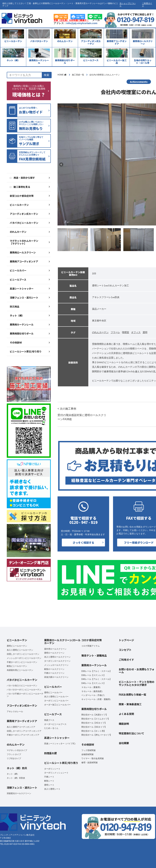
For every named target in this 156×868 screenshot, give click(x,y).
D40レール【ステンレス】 (93, 683)
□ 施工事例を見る (20, 187)
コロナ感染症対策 (92, 640)
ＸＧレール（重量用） (92, 687)
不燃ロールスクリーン (54, 673)
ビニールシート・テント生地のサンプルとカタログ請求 (137, 683)
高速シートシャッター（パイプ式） (60, 744)
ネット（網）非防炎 (16, 778)
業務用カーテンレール (22, 324)
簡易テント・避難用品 (94, 655)
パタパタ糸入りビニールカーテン (22, 686)
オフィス (136, 332)
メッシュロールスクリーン (56, 665)
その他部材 (16, 342)
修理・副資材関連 (90, 763)
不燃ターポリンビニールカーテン (22, 662)
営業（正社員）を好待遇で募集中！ (71, 20)
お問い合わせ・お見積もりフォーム (137, 671)
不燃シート (49, 777)
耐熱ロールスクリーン (54, 669)
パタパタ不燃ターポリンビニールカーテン (25, 695)
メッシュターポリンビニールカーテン (24, 658)
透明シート (49, 785)
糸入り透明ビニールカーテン (20, 650)
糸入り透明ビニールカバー (56, 697)
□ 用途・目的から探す (22, 178)
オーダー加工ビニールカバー (57, 705)
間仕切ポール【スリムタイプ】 (96, 719)
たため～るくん (51, 728)
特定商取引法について (131, 733)
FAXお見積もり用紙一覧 (132, 694)
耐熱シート (49, 781)
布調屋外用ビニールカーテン (20, 670)
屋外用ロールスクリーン (55, 649)
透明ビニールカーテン (17, 646)
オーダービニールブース (55, 724)
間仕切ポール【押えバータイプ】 (97, 735)
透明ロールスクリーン (54, 653)
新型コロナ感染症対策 (22, 196)
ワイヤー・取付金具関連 (93, 758)
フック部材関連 (88, 750)
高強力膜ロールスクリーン (56, 677)
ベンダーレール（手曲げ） (94, 695)
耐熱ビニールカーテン (17, 666)
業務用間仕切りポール (22, 333)
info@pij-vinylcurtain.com (82, 23)
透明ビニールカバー (53, 693)
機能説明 (124, 724)
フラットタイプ (14, 754)
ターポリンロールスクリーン (57, 661)
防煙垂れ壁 (51, 753)
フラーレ (115, 332)
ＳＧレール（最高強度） (93, 691)
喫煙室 (126, 332)
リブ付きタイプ (14, 758)
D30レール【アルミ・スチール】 (96, 671)
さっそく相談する (83, 542)
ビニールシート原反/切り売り (26, 351)
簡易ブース (49, 720)
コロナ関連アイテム (91, 646)
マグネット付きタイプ (17, 750)
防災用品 (15, 307)
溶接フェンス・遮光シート (24, 298)
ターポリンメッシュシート (56, 773)
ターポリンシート (52, 769)
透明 (145, 332)
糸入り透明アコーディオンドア (21, 727)
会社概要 (124, 743)
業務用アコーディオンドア (24, 261)
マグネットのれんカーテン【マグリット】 (24, 242)
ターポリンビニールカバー (56, 701)
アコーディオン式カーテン (24, 214)
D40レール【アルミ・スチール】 (96, 679)
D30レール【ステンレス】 (93, 675)
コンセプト (125, 650)
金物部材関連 (87, 754)
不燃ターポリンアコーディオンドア (23, 735)
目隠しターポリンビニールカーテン (23, 654)
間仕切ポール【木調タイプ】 (95, 715)
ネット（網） (17, 315)
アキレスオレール (15, 712)
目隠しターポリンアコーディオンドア (24, 731)
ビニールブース (18, 280)
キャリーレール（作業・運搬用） (97, 699)
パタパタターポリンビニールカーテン (24, 690)
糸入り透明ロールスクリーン (57, 657)
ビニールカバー (18, 270)
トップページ (126, 640)
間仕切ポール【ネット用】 (94, 731)
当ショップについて (128, 5)
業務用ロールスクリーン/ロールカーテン (62, 642)
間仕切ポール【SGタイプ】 (94, 727)
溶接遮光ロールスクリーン (19, 793)
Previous (61, 164)
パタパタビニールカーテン (24, 223)
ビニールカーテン (19, 205)
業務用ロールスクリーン (23, 252)
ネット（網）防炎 (17, 768)
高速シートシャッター (22, 289)
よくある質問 (126, 714)
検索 (47, 75)
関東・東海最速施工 (130, 704)
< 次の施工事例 (83, 414)
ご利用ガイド (147, 5)
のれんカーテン (18, 232)
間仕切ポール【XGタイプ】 (94, 723)
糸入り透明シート (52, 789)
